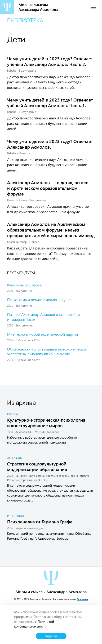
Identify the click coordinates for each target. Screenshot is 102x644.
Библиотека (25, 20)
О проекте (83, 599)
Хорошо (51, 636)
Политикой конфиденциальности (34, 624)
